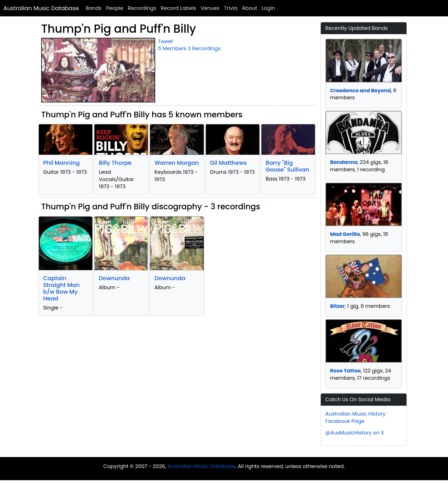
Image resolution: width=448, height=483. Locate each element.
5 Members (172, 48)
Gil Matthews (229, 163)
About (250, 8)
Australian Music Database (41, 8)
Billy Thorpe (115, 163)
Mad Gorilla (345, 234)
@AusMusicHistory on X (355, 433)
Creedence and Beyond (360, 90)
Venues (210, 8)
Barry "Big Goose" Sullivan (288, 166)
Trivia (231, 8)
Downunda (114, 278)
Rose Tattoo (345, 371)
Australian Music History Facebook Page (355, 417)
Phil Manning (62, 163)
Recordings (142, 8)
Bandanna (344, 162)
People (115, 8)
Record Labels (178, 8)
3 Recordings (204, 48)
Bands (94, 8)
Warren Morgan (177, 163)
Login (268, 8)
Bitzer (337, 306)
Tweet (165, 41)
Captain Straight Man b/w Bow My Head (61, 288)
